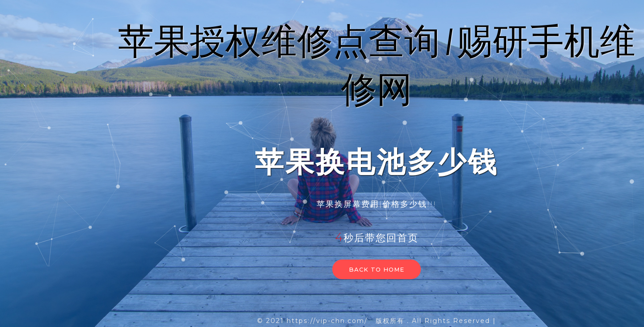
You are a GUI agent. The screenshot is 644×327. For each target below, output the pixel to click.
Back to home (377, 269)
